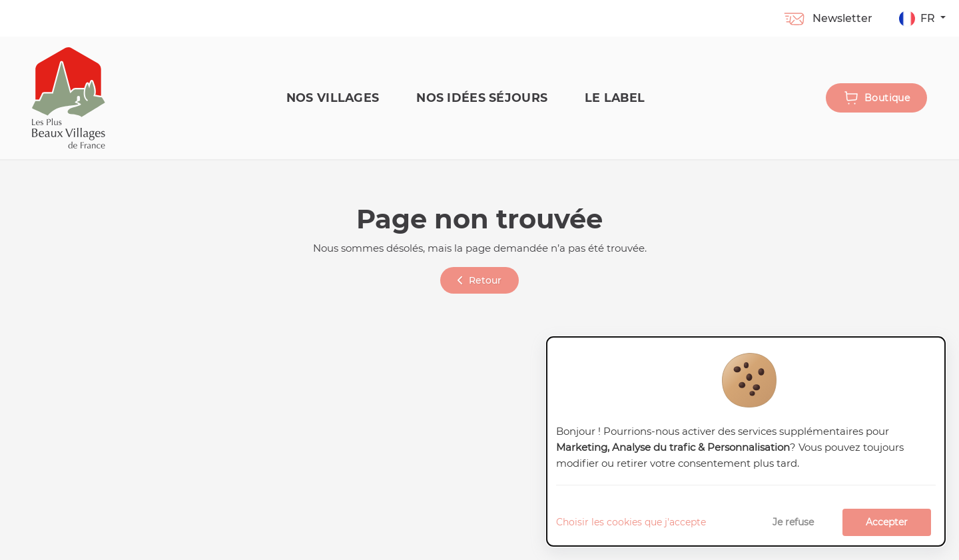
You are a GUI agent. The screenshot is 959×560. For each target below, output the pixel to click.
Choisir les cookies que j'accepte (631, 522)
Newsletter (827, 18)
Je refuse (793, 522)
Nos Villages (333, 98)
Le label (615, 98)
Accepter (887, 522)
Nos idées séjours (482, 98)
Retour (479, 280)
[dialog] (746, 442)
